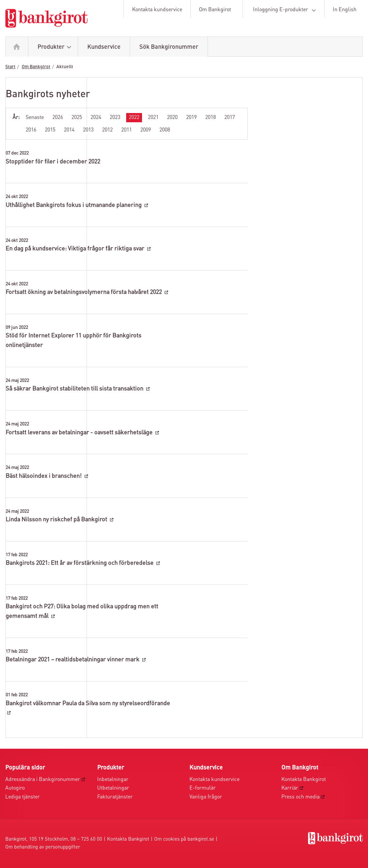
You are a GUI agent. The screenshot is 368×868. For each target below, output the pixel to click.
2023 (115, 118)
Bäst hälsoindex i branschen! (44, 476)
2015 (50, 130)
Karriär (290, 788)
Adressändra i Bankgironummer (43, 780)
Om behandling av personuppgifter (43, 847)
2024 (96, 118)
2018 (211, 118)
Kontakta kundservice (157, 10)
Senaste (35, 118)
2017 (230, 118)
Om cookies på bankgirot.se (184, 839)
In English (345, 10)
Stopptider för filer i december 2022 (53, 162)
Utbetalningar (113, 788)
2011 (127, 130)
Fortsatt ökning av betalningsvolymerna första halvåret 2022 (84, 292)
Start (10, 67)
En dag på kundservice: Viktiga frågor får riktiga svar (76, 249)
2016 (31, 130)
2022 (134, 118)
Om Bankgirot (215, 10)
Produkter (56, 47)
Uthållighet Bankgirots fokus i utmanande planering (74, 205)
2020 (172, 118)
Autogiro (15, 788)
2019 (191, 118)
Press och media (300, 797)
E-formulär (203, 788)
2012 (107, 130)
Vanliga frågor (206, 797)
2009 (146, 130)
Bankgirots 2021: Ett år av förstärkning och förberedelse (80, 563)
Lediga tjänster (23, 797)
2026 (58, 118)
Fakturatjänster (115, 797)
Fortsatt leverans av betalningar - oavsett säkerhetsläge (80, 433)
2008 (165, 130)
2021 (153, 118)
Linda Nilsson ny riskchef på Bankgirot (57, 520)
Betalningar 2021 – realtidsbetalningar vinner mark (73, 660)
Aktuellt (65, 67)
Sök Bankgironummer (169, 47)
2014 (69, 130)
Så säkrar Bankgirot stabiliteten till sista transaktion (75, 389)
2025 (77, 118)
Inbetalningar (113, 780)
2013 (88, 130)
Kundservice (104, 47)
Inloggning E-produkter (286, 10)
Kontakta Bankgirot (304, 780)
